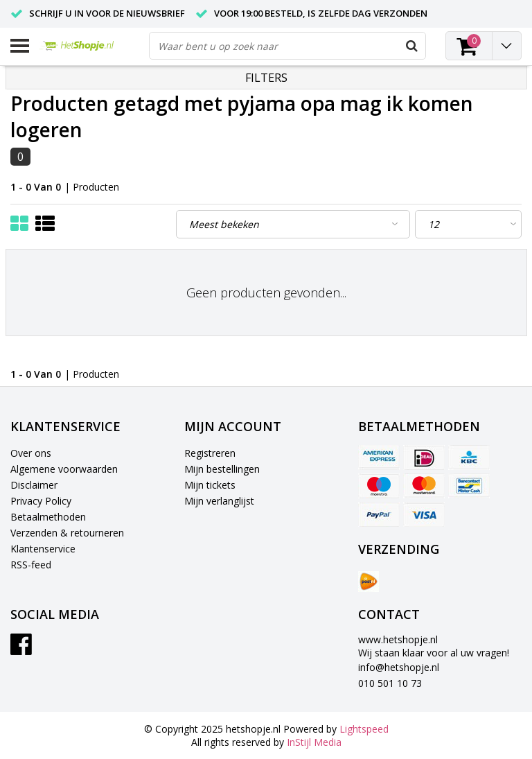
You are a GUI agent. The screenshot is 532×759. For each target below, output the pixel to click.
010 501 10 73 (390, 683)
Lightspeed (364, 729)
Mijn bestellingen (222, 469)
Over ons (31, 453)
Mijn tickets (210, 485)
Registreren (210, 453)
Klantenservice (43, 549)
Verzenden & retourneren (67, 533)
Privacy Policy (41, 501)
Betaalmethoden (48, 517)
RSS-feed (31, 565)
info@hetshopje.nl (399, 667)
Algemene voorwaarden (64, 469)
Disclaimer (34, 485)
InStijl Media (314, 742)
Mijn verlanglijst (219, 501)
